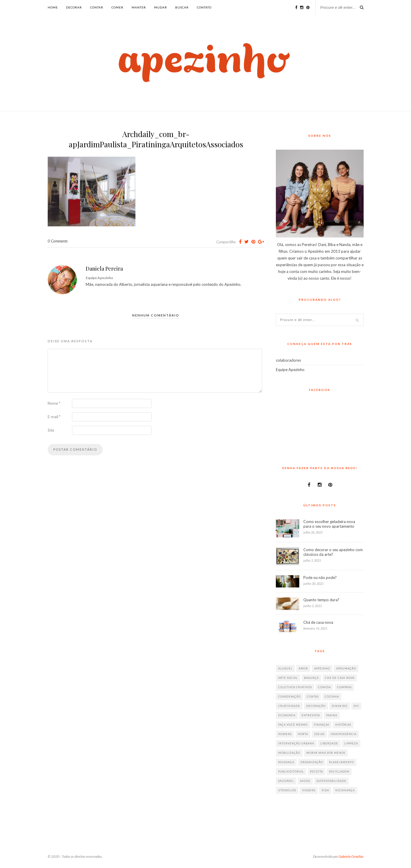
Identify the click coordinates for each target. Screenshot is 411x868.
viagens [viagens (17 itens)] (309, 790)
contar (97, 7)
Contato (204, 7)
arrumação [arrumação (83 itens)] (346, 668)
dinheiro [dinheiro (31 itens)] (340, 706)
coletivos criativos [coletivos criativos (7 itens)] (295, 687)
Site (51, 430)
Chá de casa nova (318, 622)
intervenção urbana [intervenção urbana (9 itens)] (296, 743)
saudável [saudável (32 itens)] (286, 781)
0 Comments (58, 241)
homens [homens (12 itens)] (285, 734)
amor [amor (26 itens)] (303, 668)
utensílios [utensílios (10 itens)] (287, 790)
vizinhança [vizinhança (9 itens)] (345, 790)
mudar (161, 7)
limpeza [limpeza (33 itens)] (351, 743)
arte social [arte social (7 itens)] (288, 678)
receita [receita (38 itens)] (317, 772)
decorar (74, 7)
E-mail (54, 417)
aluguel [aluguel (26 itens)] (285, 668)
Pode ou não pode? (320, 577)
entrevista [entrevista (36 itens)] (311, 715)
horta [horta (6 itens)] (303, 734)
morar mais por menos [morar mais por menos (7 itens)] (326, 753)
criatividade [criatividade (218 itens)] (289, 706)
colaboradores (288, 360)
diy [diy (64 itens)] (356, 706)
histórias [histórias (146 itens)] (343, 725)
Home (53, 7)
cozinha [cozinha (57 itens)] (332, 697)
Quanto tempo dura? (321, 600)
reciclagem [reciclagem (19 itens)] (339, 772)
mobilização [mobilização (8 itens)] (289, 753)
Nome (54, 403)
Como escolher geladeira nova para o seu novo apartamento (329, 524)
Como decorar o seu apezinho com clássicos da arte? (333, 552)
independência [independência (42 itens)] (344, 734)
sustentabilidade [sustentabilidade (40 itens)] (331, 781)
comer (117, 7)
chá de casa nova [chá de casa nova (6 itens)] (340, 678)
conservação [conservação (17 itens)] (289, 697)
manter (139, 7)
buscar (182, 7)
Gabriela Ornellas (351, 856)
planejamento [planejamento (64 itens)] (342, 762)
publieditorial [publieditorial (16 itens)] (291, 772)
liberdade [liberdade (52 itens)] (329, 743)
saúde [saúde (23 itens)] (305, 781)
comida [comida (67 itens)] (324, 687)
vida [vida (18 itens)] (325, 790)
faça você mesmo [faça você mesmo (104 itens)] (293, 725)
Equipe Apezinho (290, 370)
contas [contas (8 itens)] (313, 697)
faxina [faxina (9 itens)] (332, 715)
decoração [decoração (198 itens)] (316, 706)
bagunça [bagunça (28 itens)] (311, 678)
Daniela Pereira (104, 269)
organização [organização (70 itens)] (312, 762)
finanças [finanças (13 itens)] (321, 725)
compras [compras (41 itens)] (344, 687)
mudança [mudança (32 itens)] (286, 762)
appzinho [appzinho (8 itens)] (322, 668)
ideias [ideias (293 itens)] (319, 734)
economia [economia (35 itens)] (287, 715)
